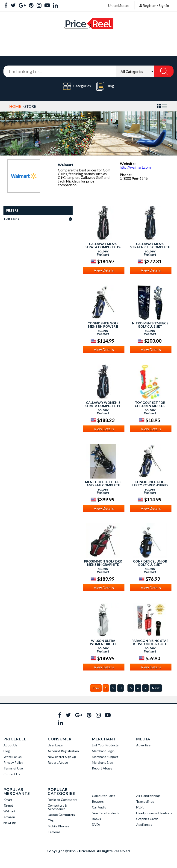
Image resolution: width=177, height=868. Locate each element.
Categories (77, 86)
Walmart (9, 811)
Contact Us (12, 774)
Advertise (143, 745)
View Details (104, 270)
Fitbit (140, 807)
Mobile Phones (58, 826)
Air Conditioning (148, 796)
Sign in (164, 5)
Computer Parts (104, 796)
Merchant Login (103, 751)
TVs (51, 820)
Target (8, 805)
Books (96, 819)
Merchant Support (105, 757)
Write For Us (13, 757)
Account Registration (63, 751)
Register (149, 5)
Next (156, 688)
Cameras (54, 832)
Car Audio (99, 807)
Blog (105, 86)
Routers (98, 801)
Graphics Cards (147, 819)
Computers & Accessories (57, 807)
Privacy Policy (13, 762)
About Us (10, 745)
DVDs (96, 825)
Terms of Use (13, 768)
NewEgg (10, 823)
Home (15, 106)
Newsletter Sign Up (62, 757)
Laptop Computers (61, 815)
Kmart (8, 800)
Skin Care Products (106, 813)
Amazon (9, 817)
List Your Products (105, 745)
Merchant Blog (103, 762)
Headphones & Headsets (154, 813)
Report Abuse (58, 762)
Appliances (144, 825)
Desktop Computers (62, 800)
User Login (55, 745)
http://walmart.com (135, 167)
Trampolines (145, 801)
